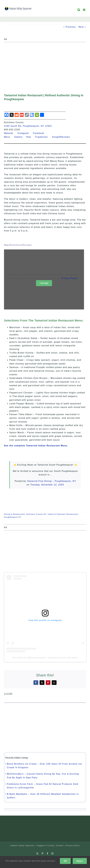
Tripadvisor (43, 137)
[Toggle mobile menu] (84, 10)
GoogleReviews (63, 137)
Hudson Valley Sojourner (23, 846)
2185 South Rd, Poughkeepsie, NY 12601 (28, 126)
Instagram (25, 133)
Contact (60, 846)
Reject (80, 861)
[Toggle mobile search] (79, 10)
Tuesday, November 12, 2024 (47, 485)
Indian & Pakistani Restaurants (63, 514)
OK (65, 861)
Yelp (30, 137)
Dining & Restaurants (14, 514)
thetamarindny (37, 658)
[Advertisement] (45, 62)
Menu (9, 137)
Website (10, 133)
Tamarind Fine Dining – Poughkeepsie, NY (51, 481)
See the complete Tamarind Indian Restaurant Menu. (36, 446)
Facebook (40, 133)
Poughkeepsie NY (13, 517)
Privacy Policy (69, 278)
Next (81, 27)
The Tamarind (19, 658)
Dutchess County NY (36, 514)
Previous (71, 27)
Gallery (20, 137)
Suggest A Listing (45, 846)
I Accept (44, 283)
